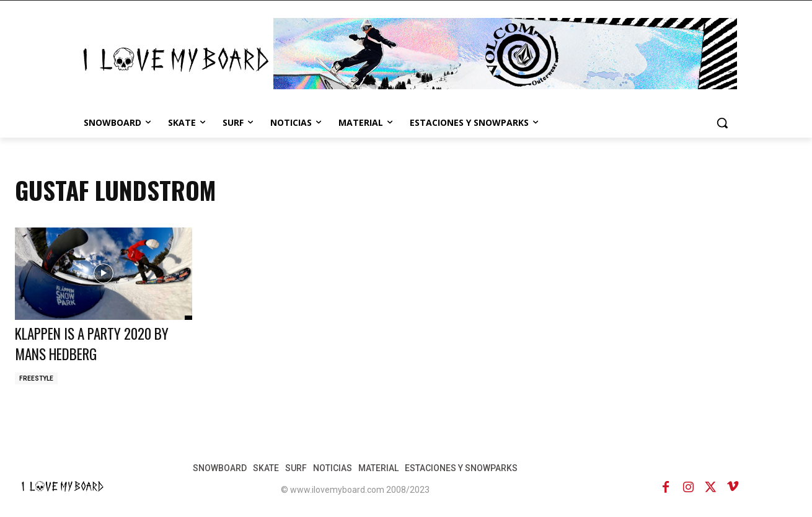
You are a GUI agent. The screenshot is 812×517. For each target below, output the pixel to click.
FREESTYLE (36, 378)
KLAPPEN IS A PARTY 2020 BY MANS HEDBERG (98, 343)
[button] (722, 123)
